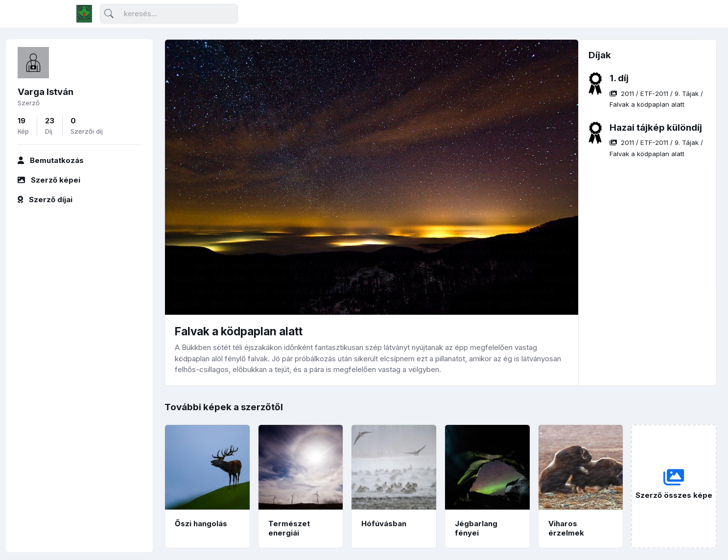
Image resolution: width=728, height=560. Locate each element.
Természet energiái (289, 528)
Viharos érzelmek (566, 528)
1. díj (619, 78)
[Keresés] (169, 14)
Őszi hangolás (201, 524)
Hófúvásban (384, 524)
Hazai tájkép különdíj (656, 128)
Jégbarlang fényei (476, 528)
